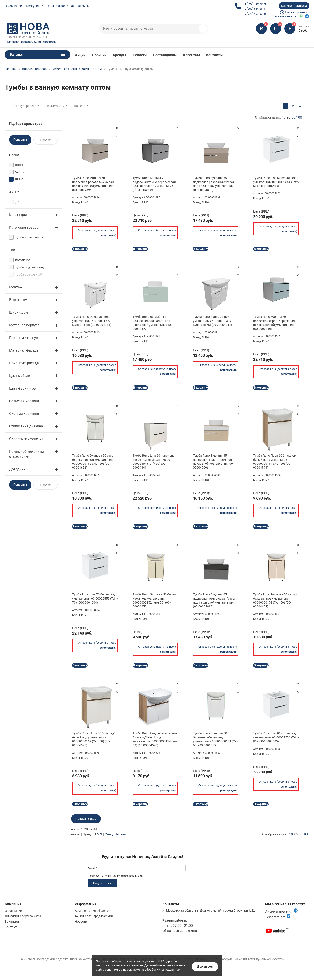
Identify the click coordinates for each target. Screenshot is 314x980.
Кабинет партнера (294, 6)
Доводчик (17, 469)
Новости (140, 55)
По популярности (24, 106)
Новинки (99, 55)
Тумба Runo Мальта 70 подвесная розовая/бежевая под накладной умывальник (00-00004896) (93, 184)
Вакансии (12, 922)
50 (293, 117)
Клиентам (191, 55)
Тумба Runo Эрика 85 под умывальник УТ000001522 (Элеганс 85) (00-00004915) (92, 321)
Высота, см (18, 300)
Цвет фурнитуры (23, 388)
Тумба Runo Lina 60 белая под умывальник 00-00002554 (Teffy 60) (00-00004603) (276, 182)
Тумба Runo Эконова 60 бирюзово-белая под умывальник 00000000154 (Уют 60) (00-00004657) (216, 739)
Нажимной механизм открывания (26, 454)
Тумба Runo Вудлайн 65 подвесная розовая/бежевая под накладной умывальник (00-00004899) (214, 184)
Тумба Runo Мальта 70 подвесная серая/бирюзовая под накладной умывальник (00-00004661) (274, 323)
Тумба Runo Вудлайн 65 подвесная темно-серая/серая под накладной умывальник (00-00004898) (215, 600)
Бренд (14, 155)
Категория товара (24, 227)
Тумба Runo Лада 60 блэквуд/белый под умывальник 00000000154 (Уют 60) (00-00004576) (275, 462)
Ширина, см (19, 312)
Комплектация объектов (93, 911)
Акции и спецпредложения (94, 916)
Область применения (26, 439)
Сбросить (45, 140)
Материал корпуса (24, 325)
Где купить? (34, 6)
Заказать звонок (285, 16)
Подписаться (102, 883)
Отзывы (84, 6)
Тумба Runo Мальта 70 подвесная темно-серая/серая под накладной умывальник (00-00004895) (154, 184)
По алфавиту (55, 106)
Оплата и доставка (60, 6)
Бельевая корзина (24, 401)
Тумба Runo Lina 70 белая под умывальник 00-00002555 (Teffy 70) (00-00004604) (95, 598)
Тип (12, 250)
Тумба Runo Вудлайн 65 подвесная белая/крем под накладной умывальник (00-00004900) (213, 462)
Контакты (215, 55)
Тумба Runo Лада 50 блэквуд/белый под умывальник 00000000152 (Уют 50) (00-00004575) (94, 739)
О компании (13, 6)
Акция (14, 192)
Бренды (119, 55)
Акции (80, 55)
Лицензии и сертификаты (23, 916)
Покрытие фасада (24, 363)
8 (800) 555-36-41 (256, 9)
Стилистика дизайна (26, 426)
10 (284, 117)
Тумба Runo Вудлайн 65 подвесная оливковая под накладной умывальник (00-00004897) (153, 323)
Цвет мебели (20, 376)
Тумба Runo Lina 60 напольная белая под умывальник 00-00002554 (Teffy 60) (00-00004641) (154, 462)
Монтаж (16, 287)
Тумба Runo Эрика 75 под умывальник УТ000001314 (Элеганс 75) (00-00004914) (212, 321)
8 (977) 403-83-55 (256, 14)
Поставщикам (165, 55)
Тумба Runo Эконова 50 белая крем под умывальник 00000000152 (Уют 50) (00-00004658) (154, 600)
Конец (121, 834)
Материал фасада (24, 350)
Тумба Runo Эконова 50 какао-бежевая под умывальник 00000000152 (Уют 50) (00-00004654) (275, 600)
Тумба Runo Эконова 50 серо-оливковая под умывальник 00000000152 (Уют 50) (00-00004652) (93, 462)
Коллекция (18, 215)
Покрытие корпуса (24, 338)
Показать (20, 140)
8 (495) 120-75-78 (256, 4)
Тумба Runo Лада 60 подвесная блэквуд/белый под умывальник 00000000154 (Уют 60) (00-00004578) (155, 739)
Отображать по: (278, 117)
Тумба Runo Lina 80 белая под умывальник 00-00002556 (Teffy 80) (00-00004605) (276, 737)
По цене (79, 106)
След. (109, 834)
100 (299, 117)
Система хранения (24, 414)
